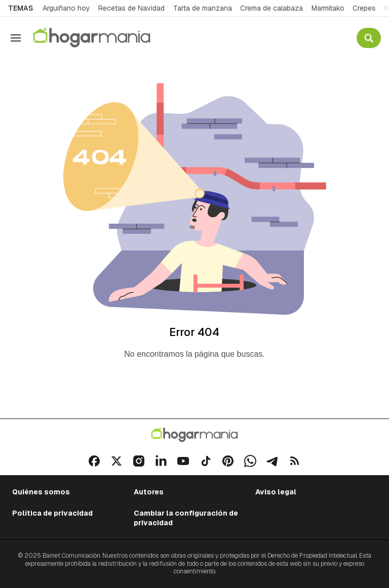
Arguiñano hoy (66, 8)
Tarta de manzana (203, 8)
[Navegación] (16, 38)
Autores (149, 492)
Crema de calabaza (271, 8)
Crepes (364, 8)
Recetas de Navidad (131, 8)
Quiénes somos (41, 492)
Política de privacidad (52, 513)
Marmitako (328, 8)
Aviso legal (276, 492)
